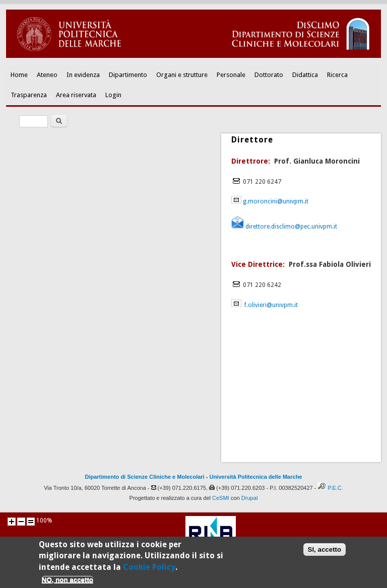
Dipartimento (128, 75)
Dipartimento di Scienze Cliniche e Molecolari (145, 477)
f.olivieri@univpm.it (271, 305)
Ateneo (47, 75)
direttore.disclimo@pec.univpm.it (291, 227)
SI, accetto (325, 553)
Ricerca (337, 75)
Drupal (250, 498)
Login (113, 95)
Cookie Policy (149, 570)
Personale (231, 75)
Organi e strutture (182, 75)
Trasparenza (29, 95)
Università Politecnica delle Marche (255, 477)
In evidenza (83, 75)
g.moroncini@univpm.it (276, 201)
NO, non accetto (68, 583)
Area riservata (76, 95)
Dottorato (269, 75)
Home (19, 75)
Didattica (305, 75)
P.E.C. (335, 488)
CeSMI (221, 498)
